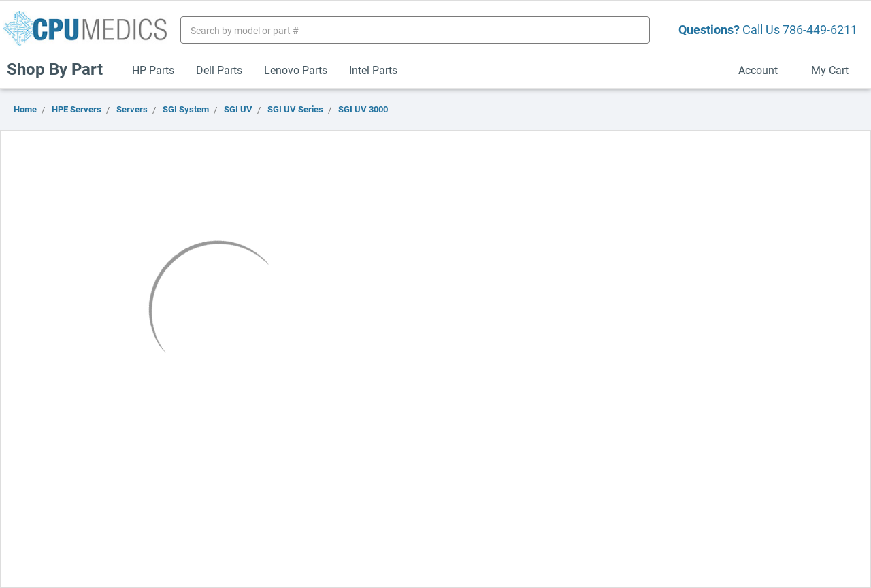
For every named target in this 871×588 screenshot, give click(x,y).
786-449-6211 (820, 29)
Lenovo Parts (296, 70)
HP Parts (153, 70)
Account (764, 70)
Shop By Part (61, 69)
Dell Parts (219, 70)
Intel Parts (373, 70)
